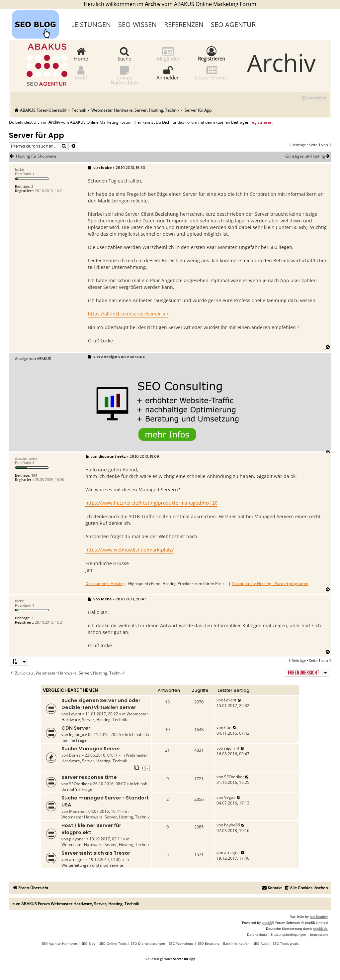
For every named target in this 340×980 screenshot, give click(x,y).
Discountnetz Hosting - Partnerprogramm (270, 584)
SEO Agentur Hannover (59, 943)
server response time (89, 777)
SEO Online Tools (113, 943)
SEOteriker (79, 784)
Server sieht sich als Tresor (96, 853)
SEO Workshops (181, 943)
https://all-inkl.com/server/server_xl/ (128, 314)
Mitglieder (168, 54)
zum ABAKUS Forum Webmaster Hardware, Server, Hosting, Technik (76, 904)
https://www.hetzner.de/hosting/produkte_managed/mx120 (151, 503)
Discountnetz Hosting (105, 584)
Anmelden (168, 73)
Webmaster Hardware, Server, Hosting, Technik (105, 717)
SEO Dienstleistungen (148, 943)
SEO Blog (88, 943)
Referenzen (184, 24)
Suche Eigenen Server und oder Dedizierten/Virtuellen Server (101, 704)
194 (34, 475)
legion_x (77, 735)
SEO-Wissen (137, 24)
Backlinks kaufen (236, 943)
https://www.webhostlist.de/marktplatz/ (129, 550)
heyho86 (232, 825)
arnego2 (77, 859)
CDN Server (76, 728)
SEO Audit (261, 943)
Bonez (75, 755)
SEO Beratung (208, 943)
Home (81, 54)
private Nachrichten (124, 75)
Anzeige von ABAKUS (33, 359)
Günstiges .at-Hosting (308, 156)
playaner (77, 839)
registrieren (261, 122)
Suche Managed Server (91, 749)
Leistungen (91, 24)
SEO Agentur (233, 24)
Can (228, 728)
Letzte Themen (212, 73)
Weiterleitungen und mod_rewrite (92, 865)
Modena (77, 811)
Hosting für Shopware (36, 156)
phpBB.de (320, 928)
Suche (124, 54)
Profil (81, 73)
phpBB (267, 922)
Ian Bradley (319, 917)
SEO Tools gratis (286, 943)
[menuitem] (314, 98)
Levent (75, 714)
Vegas (230, 797)
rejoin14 (232, 748)
